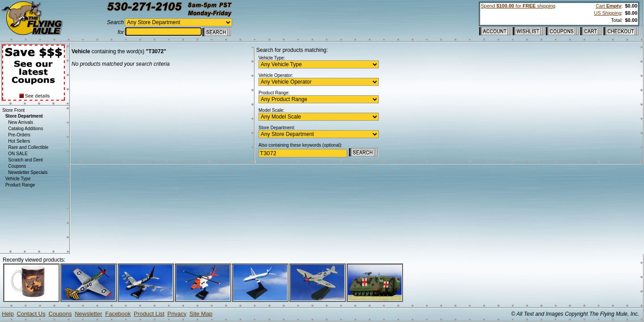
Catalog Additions (25, 129)
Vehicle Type (18, 179)
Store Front (13, 110)
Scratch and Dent (25, 160)
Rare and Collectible (28, 147)
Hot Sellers (19, 141)
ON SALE (18, 154)
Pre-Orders (19, 135)
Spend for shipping (518, 6)
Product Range (20, 185)
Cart (608, 6)
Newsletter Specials (28, 172)
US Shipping (608, 13)
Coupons (17, 166)
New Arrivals (21, 122)
